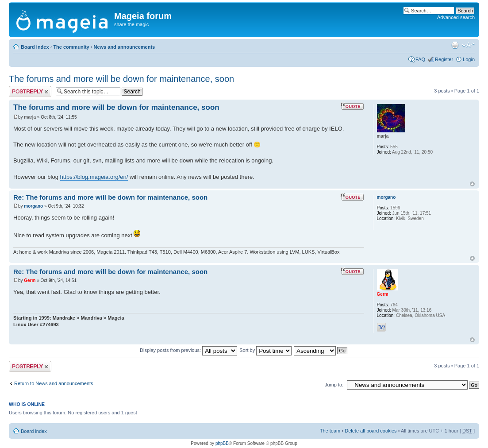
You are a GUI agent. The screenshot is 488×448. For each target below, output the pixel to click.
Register (444, 59)
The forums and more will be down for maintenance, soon (121, 79)
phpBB (222, 443)
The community (71, 47)
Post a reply (30, 91)
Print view (455, 45)
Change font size (468, 45)
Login (469, 59)
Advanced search (456, 17)
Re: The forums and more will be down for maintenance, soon (110, 197)
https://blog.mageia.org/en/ (94, 177)
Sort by (265, 350)
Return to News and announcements (54, 383)
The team (330, 431)
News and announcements (124, 47)
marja (30, 117)
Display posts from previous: (188, 350)
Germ (30, 280)
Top (472, 184)
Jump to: (334, 385)
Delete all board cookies (371, 431)
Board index (35, 47)
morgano (33, 206)
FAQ (420, 59)
